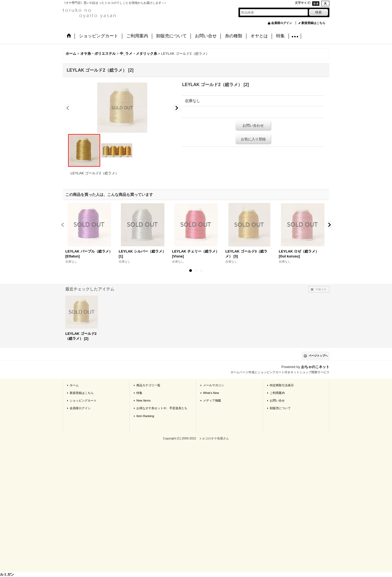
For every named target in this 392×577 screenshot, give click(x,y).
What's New (211, 393)
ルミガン (7, 574)
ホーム (74, 385)
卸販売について (280, 408)
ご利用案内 (277, 393)
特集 (139, 393)
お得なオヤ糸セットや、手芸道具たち (162, 408)
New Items (143, 400)
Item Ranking (145, 416)
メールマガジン (214, 385)
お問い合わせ (253, 125)
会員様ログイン (282, 23)
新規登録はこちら (313, 23)
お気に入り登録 (253, 139)
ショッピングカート (83, 400)
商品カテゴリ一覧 (148, 385)
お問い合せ (277, 400)
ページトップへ (318, 356)
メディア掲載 (212, 400)
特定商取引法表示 (282, 385)
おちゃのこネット (315, 367)
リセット (321, 289)
